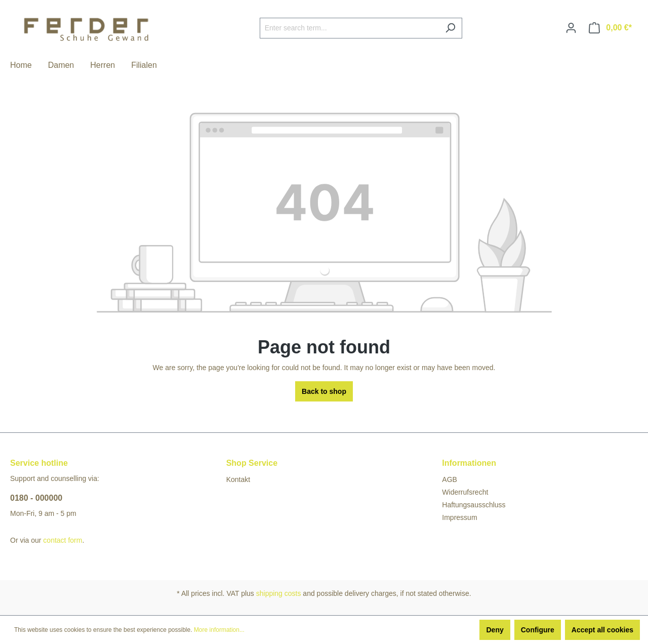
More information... (219, 630)
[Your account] (571, 28)
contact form (63, 540)
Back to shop (324, 391)
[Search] (450, 28)
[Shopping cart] (610, 28)
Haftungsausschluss (474, 505)
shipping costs (279, 593)
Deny (495, 630)
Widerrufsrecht (465, 492)
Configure (538, 630)
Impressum (459, 517)
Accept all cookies (602, 630)
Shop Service (252, 463)
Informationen (469, 463)
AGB (450, 479)
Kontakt (238, 479)
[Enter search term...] (349, 28)
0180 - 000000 (36, 498)
